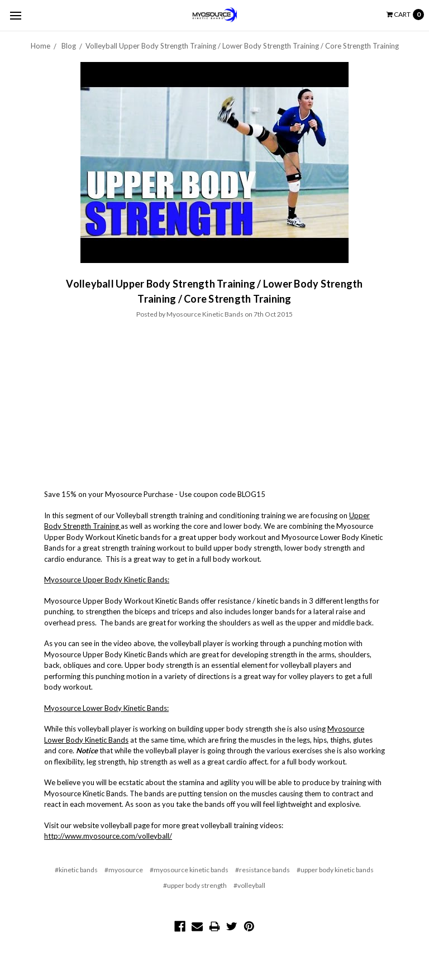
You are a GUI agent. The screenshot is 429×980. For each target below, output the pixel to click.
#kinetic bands (76, 870)
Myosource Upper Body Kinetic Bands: (107, 580)
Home (40, 46)
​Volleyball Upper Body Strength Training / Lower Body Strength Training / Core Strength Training (242, 46)
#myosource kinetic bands (189, 870)
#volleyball (249, 885)
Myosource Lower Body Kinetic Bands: (106, 708)
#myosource (124, 870)
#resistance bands (263, 870)
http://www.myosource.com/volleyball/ (108, 836)
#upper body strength (195, 885)
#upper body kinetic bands (335, 870)
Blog (69, 46)
